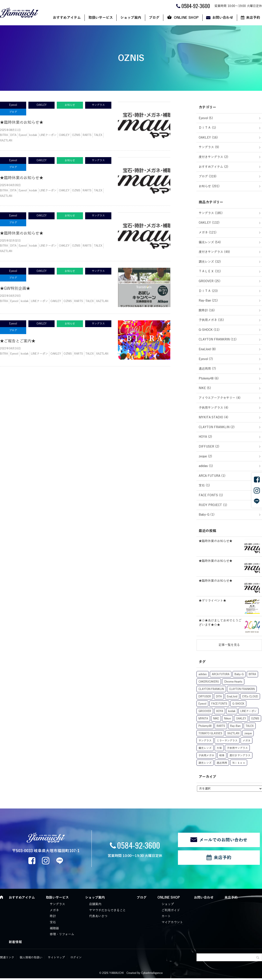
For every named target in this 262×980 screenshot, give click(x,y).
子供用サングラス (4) (214, 408)
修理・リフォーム (62, 934)
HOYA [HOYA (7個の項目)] (220, 711)
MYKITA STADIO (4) (214, 417)
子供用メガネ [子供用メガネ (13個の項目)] (206, 755)
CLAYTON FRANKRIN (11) (218, 339)
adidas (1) (206, 466)
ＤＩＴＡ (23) (208, 291)
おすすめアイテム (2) (214, 167)
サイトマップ (56, 958)
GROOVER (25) (210, 281)
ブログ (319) (208, 176)
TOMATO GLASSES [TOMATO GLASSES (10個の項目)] (210, 733)
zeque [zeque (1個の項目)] (248, 733)
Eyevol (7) (206, 359)
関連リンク (7, 958)
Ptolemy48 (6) (209, 378)
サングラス (57, 904)
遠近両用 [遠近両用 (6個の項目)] (222, 763)
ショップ (168, 904)
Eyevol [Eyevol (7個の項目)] (202, 704)
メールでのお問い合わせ (223, 840)
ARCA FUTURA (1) (212, 476)
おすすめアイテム (67, 18)
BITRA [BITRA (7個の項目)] (252, 674)
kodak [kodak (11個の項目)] (232, 711)
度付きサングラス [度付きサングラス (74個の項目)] (240, 755)
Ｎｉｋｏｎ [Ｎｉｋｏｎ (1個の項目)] (239, 763)
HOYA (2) (205, 437)
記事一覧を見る (229, 645)
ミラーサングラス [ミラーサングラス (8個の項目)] (227, 741)
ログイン (76, 958)
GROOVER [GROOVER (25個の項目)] (205, 711)
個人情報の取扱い (31, 958)
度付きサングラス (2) (214, 157)
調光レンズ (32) (210, 262)
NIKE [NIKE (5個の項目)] (216, 719)
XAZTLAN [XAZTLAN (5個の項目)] (233, 733)
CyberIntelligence (152, 973)
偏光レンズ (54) (210, 242)
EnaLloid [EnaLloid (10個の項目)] (232, 697)
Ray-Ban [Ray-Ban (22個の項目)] (235, 726)
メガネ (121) (208, 233)
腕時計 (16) (207, 310)
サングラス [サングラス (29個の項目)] (205, 741)
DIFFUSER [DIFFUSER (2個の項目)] (205, 697)
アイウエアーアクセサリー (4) (220, 398)
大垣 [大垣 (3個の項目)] (219, 748)
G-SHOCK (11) (209, 330)
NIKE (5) (205, 388)
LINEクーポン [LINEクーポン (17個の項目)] (248, 711)
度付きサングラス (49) (214, 252)
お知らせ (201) (209, 186)
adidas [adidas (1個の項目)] (203, 674)
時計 (53, 916)
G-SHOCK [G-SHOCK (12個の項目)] (238, 704)
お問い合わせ (223, 18)
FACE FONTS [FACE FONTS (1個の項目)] (219, 704)
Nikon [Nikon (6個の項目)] (228, 719)
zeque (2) (205, 456)
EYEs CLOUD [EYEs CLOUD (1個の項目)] (250, 697)
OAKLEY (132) (209, 223)
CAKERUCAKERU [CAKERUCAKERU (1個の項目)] (209, 682)
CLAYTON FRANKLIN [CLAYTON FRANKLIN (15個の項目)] (211, 689)
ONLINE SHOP (186, 18)
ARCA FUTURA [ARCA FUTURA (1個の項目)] (221, 674)
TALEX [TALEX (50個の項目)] (250, 726)
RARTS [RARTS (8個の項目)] (221, 726)
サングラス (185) (211, 213)
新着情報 (15, 942)
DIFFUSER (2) (209, 447)
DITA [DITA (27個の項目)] (219, 697)
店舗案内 (95, 904)
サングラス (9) (209, 147)
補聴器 (54, 928)
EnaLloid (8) (207, 349)
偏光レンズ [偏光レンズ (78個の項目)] (205, 748)
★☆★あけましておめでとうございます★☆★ (220, 623)
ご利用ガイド (171, 910)
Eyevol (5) (206, 118)
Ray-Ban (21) (208, 301)
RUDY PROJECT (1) (213, 505)
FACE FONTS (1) (211, 495)
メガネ (54, 910)
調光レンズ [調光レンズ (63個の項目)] (205, 763)
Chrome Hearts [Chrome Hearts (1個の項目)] (233, 682)
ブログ (154, 18)
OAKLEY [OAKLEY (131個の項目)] (241, 719)
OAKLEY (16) (208, 138)
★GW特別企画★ (15, 288)
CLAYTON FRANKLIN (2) (217, 427)
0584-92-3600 (139, 845)
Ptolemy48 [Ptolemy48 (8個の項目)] (205, 726)
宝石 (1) (204, 485)
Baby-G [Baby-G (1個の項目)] (239, 674)
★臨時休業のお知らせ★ (22, 122)
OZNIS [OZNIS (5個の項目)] (255, 719)
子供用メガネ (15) (211, 320)
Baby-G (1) (207, 515)
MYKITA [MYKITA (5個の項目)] (203, 719)
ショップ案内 (131, 18)
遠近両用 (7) (207, 369)
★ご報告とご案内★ (18, 341)
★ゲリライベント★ (212, 601)
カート (166, 916)
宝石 (53, 922)
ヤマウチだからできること (107, 910)
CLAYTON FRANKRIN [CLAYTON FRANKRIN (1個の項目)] (242, 689)
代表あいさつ (98, 916)
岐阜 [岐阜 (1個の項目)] (222, 755)
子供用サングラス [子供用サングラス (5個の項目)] (237, 748)
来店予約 (222, 858)
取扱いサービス (101, 18)
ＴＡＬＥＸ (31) (210, 271)
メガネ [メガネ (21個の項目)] (246, 741)
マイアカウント (172, 922)
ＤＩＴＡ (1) (207, 128)
